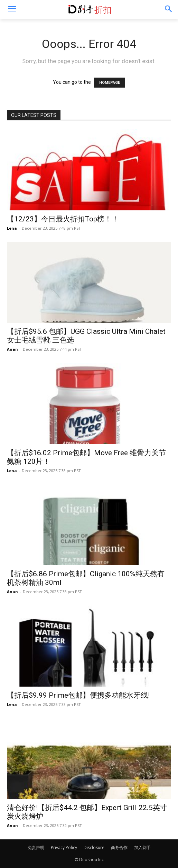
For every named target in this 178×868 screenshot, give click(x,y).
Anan (12, 349)
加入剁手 (142, 847)
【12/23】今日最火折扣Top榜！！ (63, 219)
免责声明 (36, 847)
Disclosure (94, 847)
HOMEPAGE (110, 83)
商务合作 (119, 847)
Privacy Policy (64, 847)
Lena (12, 228)
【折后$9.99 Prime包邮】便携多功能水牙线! (78, 695)
